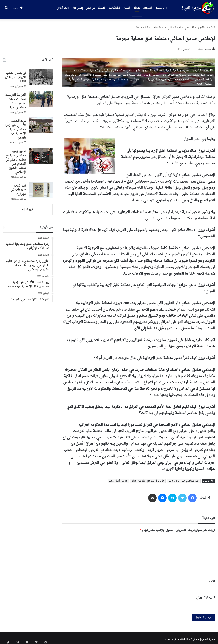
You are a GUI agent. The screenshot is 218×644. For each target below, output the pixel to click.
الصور (127, 8)
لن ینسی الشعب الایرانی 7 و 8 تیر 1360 (15, 74)
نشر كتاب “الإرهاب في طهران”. (18, 187)
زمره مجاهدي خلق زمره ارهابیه (184, 478)
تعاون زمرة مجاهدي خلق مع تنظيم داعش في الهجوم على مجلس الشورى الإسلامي (16, 159)
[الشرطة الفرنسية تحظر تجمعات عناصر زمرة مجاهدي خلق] (41, 96)
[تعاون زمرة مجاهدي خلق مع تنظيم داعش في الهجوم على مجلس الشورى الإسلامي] (41, 153)
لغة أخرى (63, 8)
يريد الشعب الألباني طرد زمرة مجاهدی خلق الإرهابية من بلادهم (15, 126)
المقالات (148, 8)
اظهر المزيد (28, 207)
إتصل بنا (78, 8)
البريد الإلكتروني (205, 594)
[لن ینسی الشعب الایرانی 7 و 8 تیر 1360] (41, 74)
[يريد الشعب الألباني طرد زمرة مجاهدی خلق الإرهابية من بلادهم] (41, 122)
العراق (200, 25)
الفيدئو (102, 8)
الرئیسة (211, 25)
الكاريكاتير (115, 8)
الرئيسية (161, 8)
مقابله (137, 8)
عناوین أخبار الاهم (118, 478)
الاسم (212, 579)
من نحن (90, 8)
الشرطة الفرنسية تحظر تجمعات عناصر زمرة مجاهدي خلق (16, 98)
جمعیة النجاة (205, 46)
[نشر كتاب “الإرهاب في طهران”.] (41, 187)
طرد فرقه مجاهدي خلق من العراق (148, 478)
